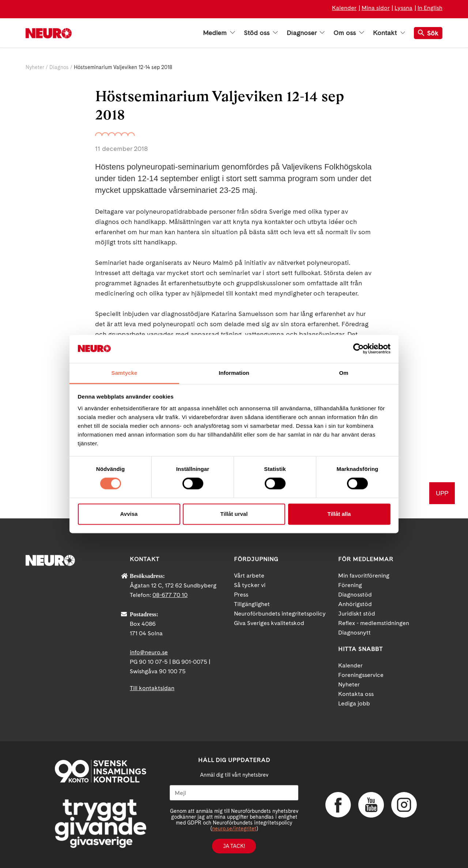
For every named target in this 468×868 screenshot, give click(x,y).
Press (241, 595)
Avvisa (129, 514)
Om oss (349, 33)
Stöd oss (261, 33)
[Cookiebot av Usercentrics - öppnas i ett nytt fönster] (358, 349)
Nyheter (35, 67)
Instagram (404, 805)
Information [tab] (234, 373)
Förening (350, 585)
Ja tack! (234, 846)
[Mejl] (234, 793)
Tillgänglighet (252, 604)
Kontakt (389, 33)
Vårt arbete (249, 576)
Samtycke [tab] (124, 373)
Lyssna (403, 8)
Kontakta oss (356, 694)
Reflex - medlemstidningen (374, 623)
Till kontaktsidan (152, 688)
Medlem (219, 33)
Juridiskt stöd (357, 614)
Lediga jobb (354, 703)
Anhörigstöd (355, 604)
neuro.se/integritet (234, 829)
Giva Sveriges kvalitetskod (269, 623)
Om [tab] (344, 373)
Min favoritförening (364, 576)
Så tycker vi (250, 585)
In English (430, 8)
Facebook (338, 805)
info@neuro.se (149, 652)
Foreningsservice (361, 675)
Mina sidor (376, 8)
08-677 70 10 (170, 595)
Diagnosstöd (355, 595)
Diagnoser (306, 33)
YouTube (371, 805)
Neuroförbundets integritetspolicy (280, 614)
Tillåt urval (234, 514)
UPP (442, 493)
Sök (428, 33)
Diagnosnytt (354, 633)
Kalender (344, 8)
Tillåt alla (339, 514)
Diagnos (59, 67)
